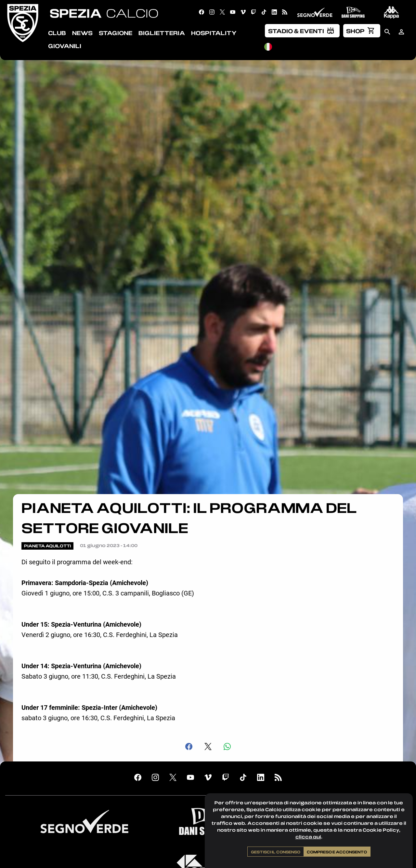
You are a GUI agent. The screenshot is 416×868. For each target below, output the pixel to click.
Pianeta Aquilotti (47, 546)
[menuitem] (302, 31)
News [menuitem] (82, 33)
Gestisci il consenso (276, 852)
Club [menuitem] (57, 33)
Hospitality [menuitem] (214, 33)
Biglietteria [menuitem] (162, 33)
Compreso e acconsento (337, 852)
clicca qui (308, 837)
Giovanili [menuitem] (65, 46)
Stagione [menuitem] (116, 33)
